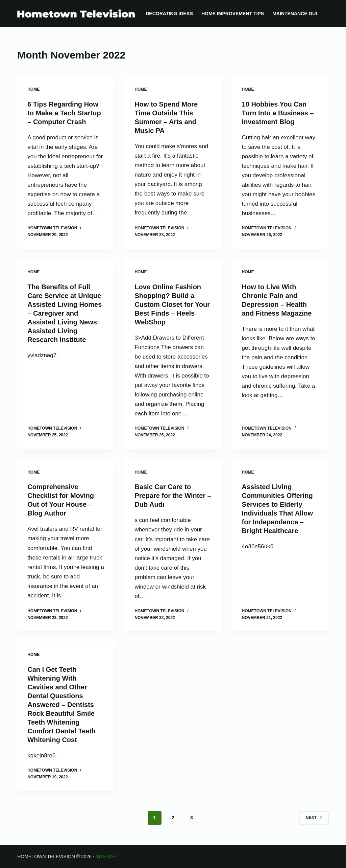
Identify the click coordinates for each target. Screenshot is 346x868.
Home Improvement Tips (233, 14)
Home (33, 89)
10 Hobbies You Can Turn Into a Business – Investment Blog (278, 113)
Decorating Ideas (169, 14)
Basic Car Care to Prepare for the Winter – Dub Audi (173, 496)
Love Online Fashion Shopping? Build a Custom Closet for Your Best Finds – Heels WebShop (172, 304)
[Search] (326, 14)
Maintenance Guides (300, 14)
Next (314, 818)
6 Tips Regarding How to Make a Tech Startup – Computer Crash (64, 113)
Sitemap (106, 856)
